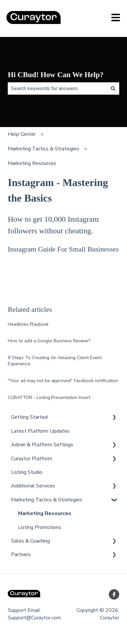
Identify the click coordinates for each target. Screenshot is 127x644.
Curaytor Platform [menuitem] (32, 459)
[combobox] (57, 88)
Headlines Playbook (28, 324)
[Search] (113, 88)
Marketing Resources (32, 163)
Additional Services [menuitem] (33, 486)
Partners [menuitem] (21, 555)
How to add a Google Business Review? (49, 341)
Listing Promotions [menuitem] (40, 527)
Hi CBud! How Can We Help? (56, 75)
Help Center (22, 134)
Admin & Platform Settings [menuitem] (42, 445)
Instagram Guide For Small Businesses (63, 249)
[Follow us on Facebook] (114, 594)
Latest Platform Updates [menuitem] (40, 431)
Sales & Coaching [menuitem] (30, 541)
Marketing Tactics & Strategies (43, 149)
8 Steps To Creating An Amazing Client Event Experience (55, 361)
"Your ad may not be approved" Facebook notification (63, 381)
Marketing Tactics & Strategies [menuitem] (47, 500)
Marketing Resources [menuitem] (45, 513)
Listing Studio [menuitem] (27, 472)
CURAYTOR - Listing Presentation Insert (49, 398)
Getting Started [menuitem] (29, 417)
